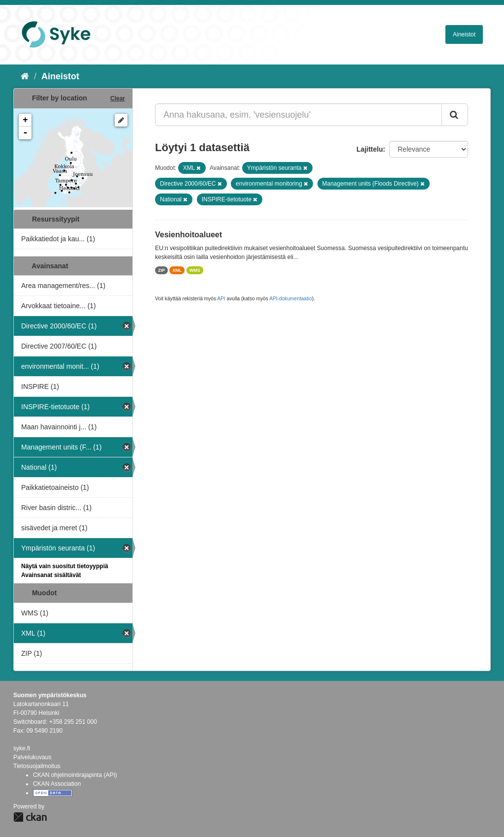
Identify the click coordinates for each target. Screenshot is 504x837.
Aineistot (464, 34)
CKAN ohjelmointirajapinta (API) (75, 775)
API (221, 299)
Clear (118, 98)
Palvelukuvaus (32, 757)
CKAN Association (57, 784)
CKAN (30, 817)
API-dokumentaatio (291, 299)
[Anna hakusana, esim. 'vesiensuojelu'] (299, 115)
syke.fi (22, 748)
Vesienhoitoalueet (189, 235)
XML (177, 270)
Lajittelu (370, 149)
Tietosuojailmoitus (37, 766)
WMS (195, 270)
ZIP (161, 270)
